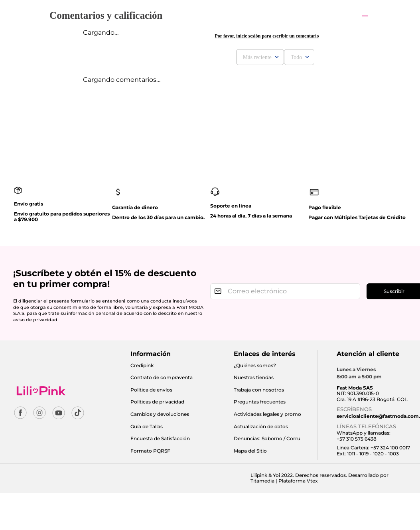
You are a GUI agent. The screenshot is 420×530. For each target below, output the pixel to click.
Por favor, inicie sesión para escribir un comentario (267, 36)
